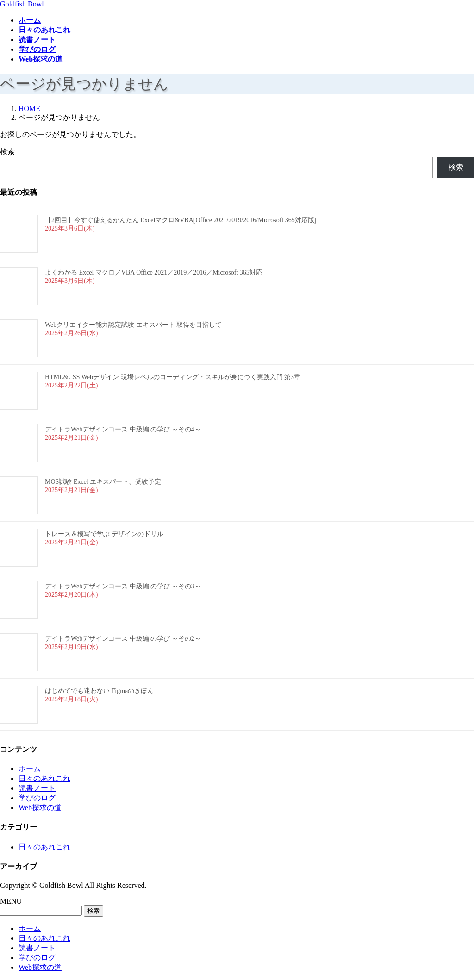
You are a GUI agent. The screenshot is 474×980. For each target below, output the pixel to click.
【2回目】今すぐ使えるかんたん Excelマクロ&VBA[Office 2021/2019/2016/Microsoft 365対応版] (181, 220)
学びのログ (37, 798)
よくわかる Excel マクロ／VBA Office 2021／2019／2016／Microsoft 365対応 (154, 272)
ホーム (30, 769)
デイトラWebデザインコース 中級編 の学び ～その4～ (123, 429)
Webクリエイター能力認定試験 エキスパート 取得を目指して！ (137, 325)
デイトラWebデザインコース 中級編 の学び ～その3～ (123, 586)
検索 (7, 152)
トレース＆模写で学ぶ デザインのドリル (104, 534)
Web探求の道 (40, 808)
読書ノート (37, 788)
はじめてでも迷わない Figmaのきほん (99, 691)
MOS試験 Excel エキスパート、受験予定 (103, 482)
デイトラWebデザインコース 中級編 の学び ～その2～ (123, 639)
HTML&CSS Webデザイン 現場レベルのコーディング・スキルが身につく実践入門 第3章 (173, 377)
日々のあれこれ (44, 778)
